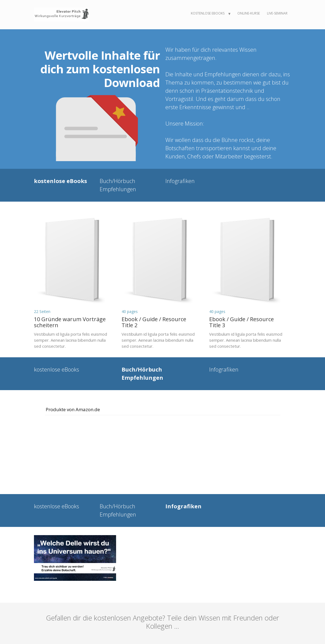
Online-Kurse (249, 13)
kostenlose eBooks (208, 13)
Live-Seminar (277, 13)
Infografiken (180, 181)
